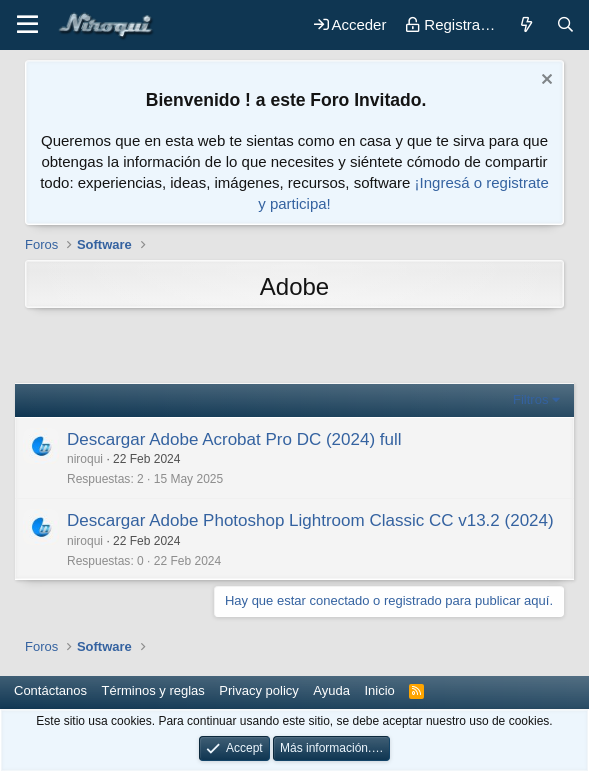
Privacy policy (258, 690)
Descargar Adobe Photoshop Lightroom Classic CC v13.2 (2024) (310, 520)
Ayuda (331, 690)
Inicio (379, 690)
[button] (27, 25)
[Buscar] (565, 24)
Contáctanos (50, 690)
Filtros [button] (530, 399)
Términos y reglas (153, 690)
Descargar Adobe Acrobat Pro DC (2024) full (234, 439)
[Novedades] (525, 24)
